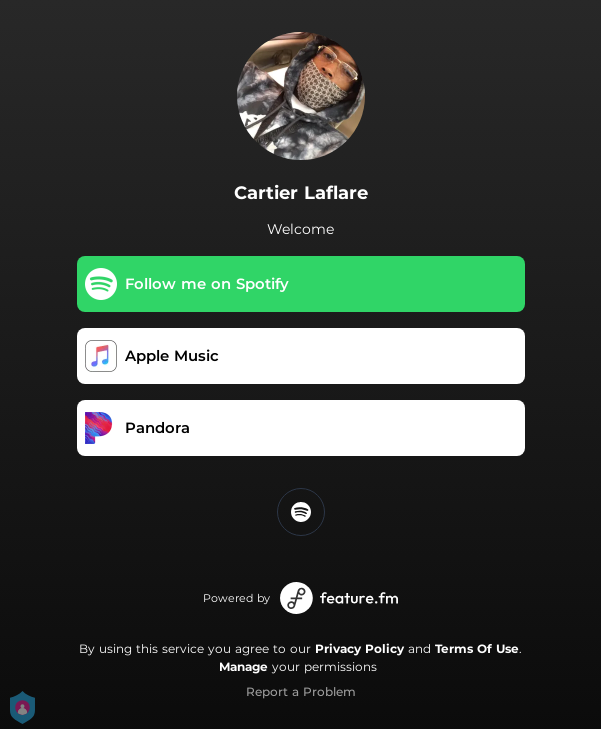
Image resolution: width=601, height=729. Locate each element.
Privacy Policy (359, 648)
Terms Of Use (477, 648)
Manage (243, 666)
